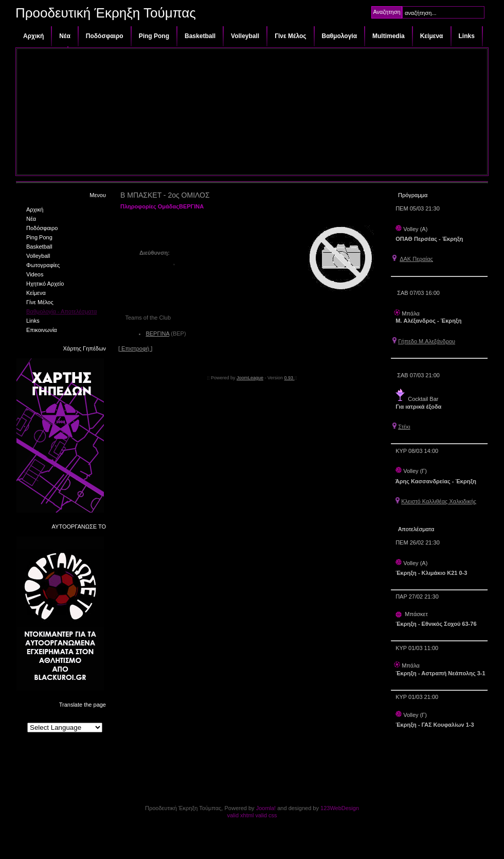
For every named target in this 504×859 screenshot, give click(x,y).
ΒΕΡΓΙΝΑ (157, 334)
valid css (266, 815)
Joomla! (266, 808)
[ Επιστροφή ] (135, 348)
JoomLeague (250, 378)
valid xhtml (240, 815)
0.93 (290, 378)
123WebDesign (340, 808)
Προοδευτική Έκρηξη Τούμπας (106, 13)
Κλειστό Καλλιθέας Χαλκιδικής (439, 501)
